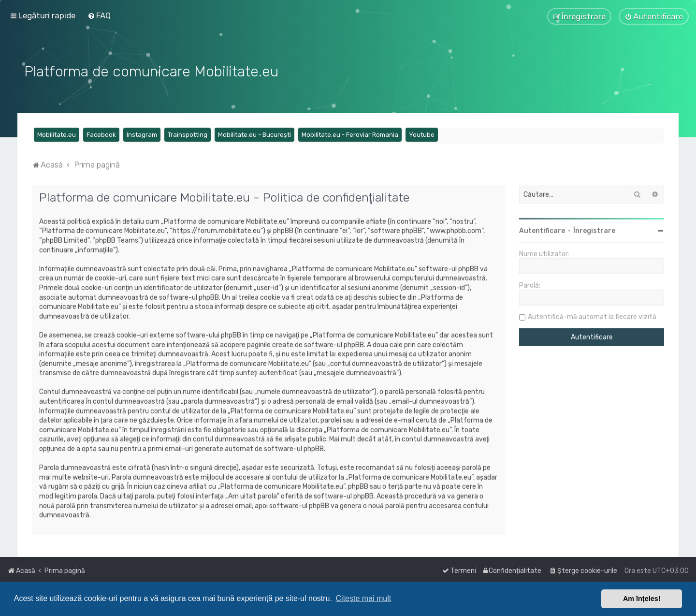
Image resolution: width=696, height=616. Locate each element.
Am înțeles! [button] (642, 599)
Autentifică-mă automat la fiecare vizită (592, 315)
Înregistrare (594, 229)
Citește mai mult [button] (364, 598)
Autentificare (542, 229)
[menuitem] (99, 15)
